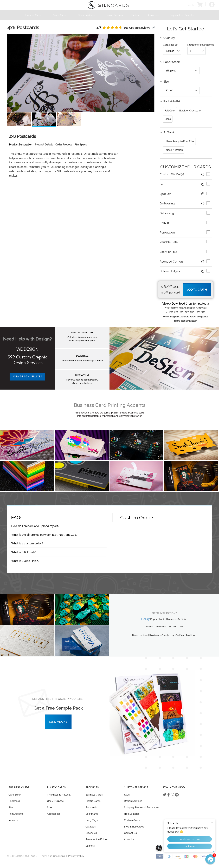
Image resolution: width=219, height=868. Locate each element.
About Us (129, 839)
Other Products (87, 15)
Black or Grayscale (190, 111)
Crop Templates (184, 304)
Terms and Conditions (53, 856)
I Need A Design (174, 150)
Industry (13, 820)
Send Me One (58, 722)
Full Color (170, 111)
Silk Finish (149, 626)
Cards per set (171, 45)
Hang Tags (92, 820)
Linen (181, 626)
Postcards (91, 807)
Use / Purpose (55, 801)
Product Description (21, 145)
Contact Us (130, 833)
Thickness (14, 801)
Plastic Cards (61, 15)
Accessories (54, 814)
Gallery (135, 15)
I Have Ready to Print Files (179, 141)
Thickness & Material (59, 795)
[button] (210, 859)
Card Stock (15, 795)
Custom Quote (132, 820)
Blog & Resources (134, 827)
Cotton (173, 626)
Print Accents (16, 814)
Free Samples (132, 814)
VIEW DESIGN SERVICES (27, 377)
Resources (154, 15)
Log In (191, 5)
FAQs (127, 795)
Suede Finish (161, 626)
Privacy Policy (76, 856)
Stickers (90, 846)
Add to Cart (197, 290)
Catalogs (91, 827)
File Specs (81, 145)
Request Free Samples (182, 15)
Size (11, 807)
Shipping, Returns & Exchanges (141, 807)
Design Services (114, 15)
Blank (168, 119)
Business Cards (34, 15)
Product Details (44, 145)
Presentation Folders (97, 839)
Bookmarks (92, 814)
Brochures (91, 833)
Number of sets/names (201, 45)
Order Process (64, 145)
